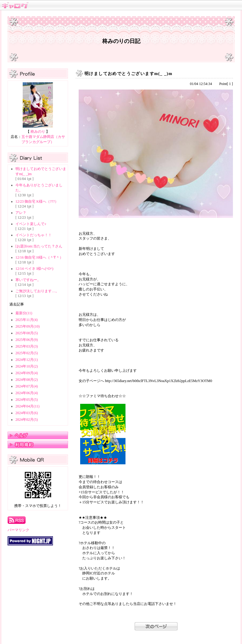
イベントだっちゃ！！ (34, 235)
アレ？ (21, 213)
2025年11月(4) (27, 320)
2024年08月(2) (27, 380)
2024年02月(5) (27, 420)
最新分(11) (24, 313)
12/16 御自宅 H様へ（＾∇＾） (39, 257)
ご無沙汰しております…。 (37, 291)
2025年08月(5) (27, 333)
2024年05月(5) (27, 400)
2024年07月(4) (27, 386)
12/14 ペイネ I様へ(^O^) (34, 269)
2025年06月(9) (27, 340)
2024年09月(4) (27, 373)
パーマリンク (18, 530)
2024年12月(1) (27, 360)
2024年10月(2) (27, 366)
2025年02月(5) (27, 353)
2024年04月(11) (28, 406)
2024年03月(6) (27, 413)
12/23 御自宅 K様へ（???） (37, 201)
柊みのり (38, 132)
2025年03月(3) (27, 346)
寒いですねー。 (28, 280)
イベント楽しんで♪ (31, 224)
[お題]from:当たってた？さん (39, 246)
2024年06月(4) (27, 393)
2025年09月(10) (28, 326)
